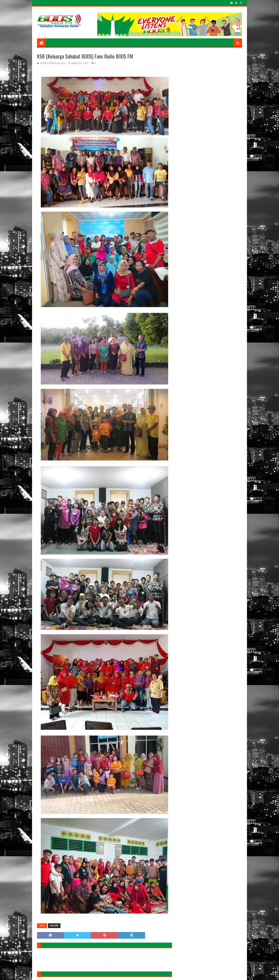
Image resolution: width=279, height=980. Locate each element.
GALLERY (54, 926)
